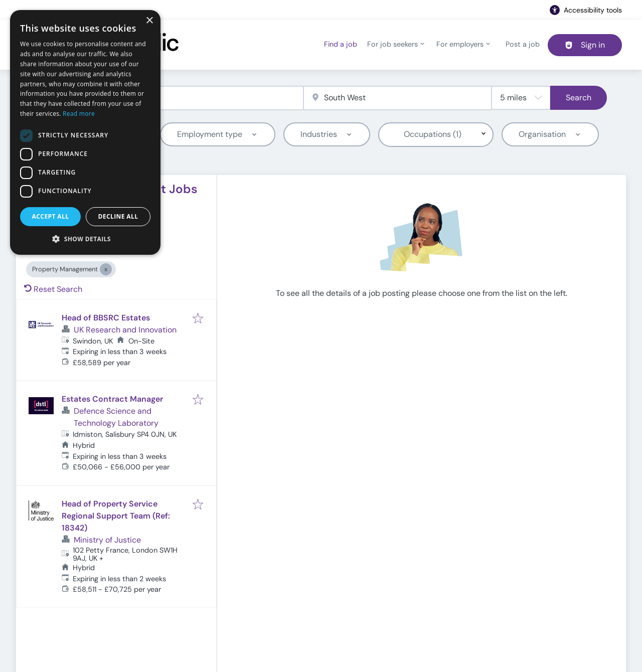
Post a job (523, 44)
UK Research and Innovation (125, 330)
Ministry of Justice (107, 540)
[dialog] (85, 132)
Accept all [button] (51, 216)
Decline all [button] (118, 216)
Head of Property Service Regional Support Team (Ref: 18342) (116, 516)
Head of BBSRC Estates (106, 318)
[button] (85, 239)
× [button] (149, 21)
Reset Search (53, 289)
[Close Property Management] (106, 269)
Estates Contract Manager (112, 399)
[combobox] (169, 98)
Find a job (341, 44)
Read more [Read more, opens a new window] (79, 114)
